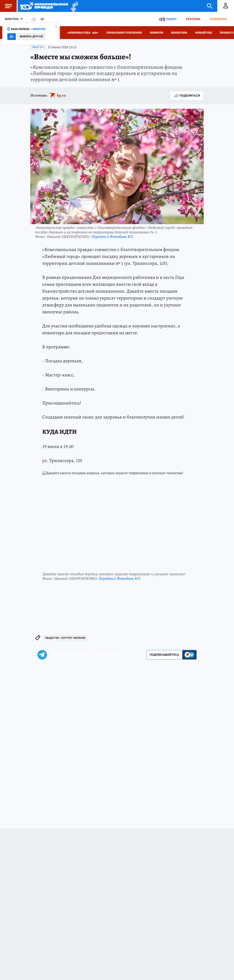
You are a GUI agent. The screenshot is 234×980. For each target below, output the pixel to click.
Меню (6, 6)
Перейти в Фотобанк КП (112, 237)
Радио (171, 19)
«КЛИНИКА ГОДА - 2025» (83, 33)
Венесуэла (179, 33)
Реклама (193, 19)
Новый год (203, 33)
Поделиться (187, 96)
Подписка (218, 19)
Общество (38, 47)
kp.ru (61, 95)
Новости (156, 33)
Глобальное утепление (124, 33)
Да (12, 37)
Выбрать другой (31, 37)
